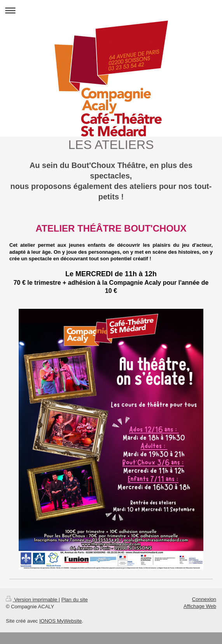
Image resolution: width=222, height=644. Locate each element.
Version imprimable (32, 600)
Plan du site (75, 600)
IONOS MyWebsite (61, 621)
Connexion (204, 599)
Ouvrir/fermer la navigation (111, 10)
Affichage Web (200, 606)
